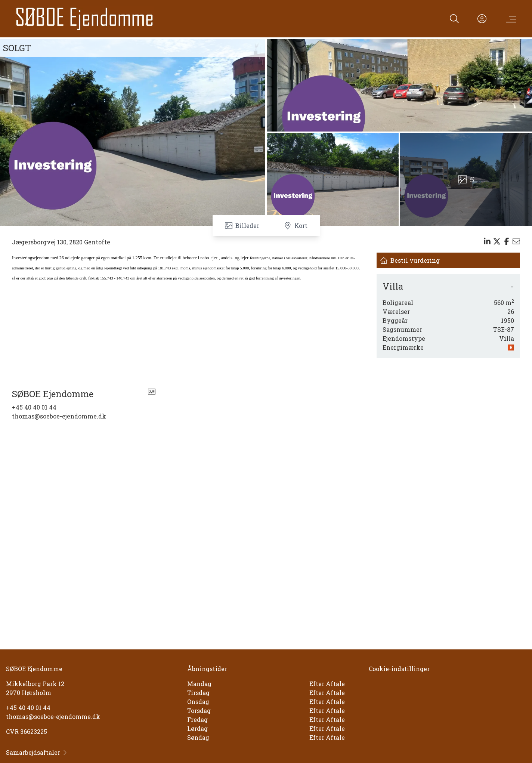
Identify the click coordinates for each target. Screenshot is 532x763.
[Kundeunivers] (482, 19)
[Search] (454, 19)
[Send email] (516, 241)
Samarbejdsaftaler (37, 752)
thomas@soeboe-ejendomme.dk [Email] (59, 416)
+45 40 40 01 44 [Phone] (34, 407)
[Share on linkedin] (487, 241)
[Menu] (510, 19)
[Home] (85, 19)
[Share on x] (497, 241)
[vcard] (152, 394)
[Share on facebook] (507, 241)
